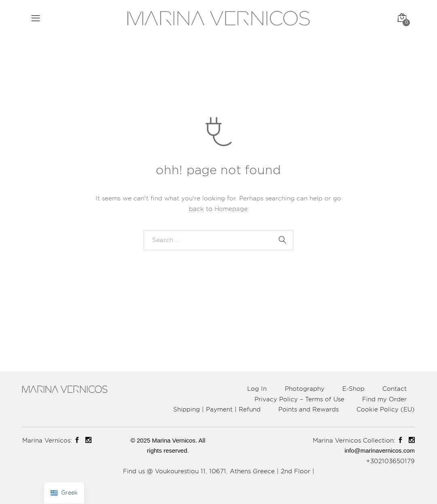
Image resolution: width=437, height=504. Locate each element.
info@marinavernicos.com (380, 450)
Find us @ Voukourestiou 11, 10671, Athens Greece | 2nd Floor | (219, 471)
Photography (305, 389)
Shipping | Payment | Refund (217, 409)
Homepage (231, 209)
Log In (257, 389)
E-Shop (353, 389)
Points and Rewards (309, 409)
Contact (395, 389)
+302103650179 (390, 461)
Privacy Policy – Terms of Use (299, 399)
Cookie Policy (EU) (386, 409)
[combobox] (218, 240)
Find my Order (384, 399)
